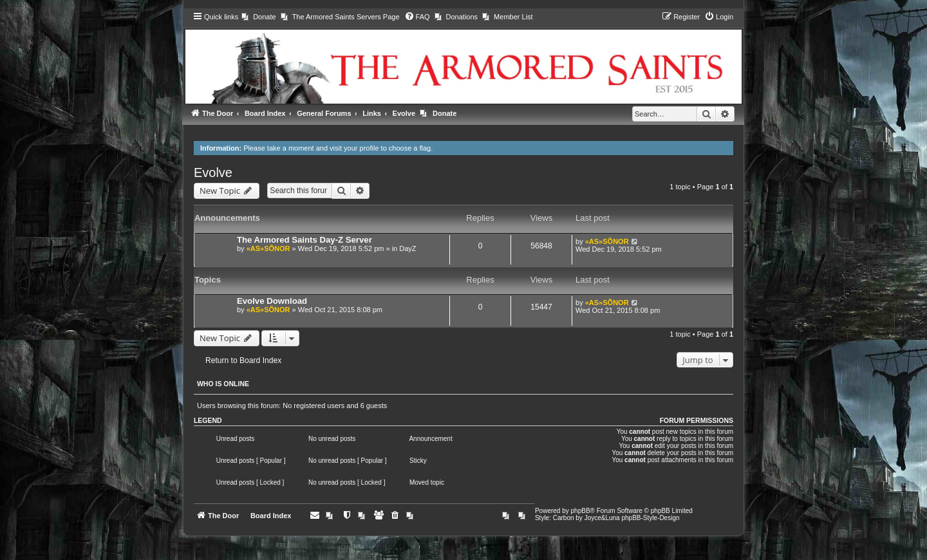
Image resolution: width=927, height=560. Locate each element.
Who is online (223, 384)
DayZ (407, 248)
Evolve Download (272, 301)
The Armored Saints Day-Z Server (304, 240)
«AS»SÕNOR (268, 248)
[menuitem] (258, 17)
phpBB (581, 511)
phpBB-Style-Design (650, 518)
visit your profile (354, 148)
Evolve (213, 173)
